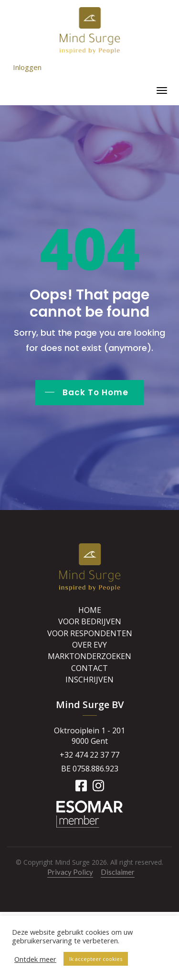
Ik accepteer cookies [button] (96, 959)
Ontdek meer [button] (35, 959)
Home (90, 610)
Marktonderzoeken (89, 656)
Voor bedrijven (90, 621)
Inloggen (27, 67)
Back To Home (95, 392)
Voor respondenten (90, 633)
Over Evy (89, 645)
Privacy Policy (70, 872)
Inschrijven (89, 680)
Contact (89, 668)
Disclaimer (118, 872)
